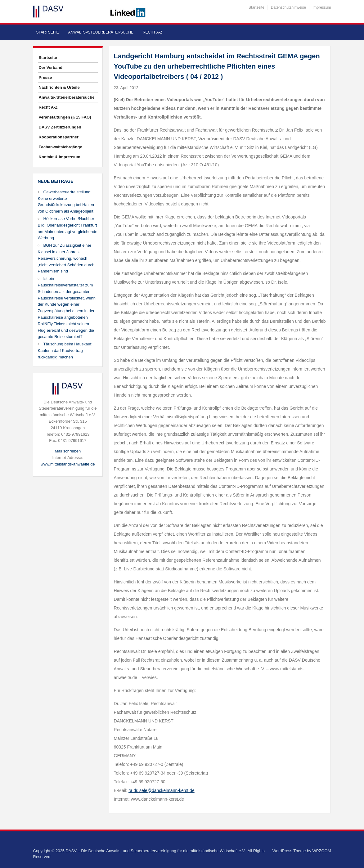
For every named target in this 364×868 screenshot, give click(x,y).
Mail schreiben (68, 451)
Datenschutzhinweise (288, 7)
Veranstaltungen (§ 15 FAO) (65, 117)
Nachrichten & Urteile (59, 87)
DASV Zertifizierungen (60, 127)
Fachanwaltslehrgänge (61, 147)
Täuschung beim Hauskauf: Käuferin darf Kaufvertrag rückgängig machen (65, 351)
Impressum (322, 7)
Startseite (256, 7)
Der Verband (51, 67)
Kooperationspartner (59, 137)
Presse (45, 77)
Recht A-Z (153, 32)
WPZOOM (322, 851)
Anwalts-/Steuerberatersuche (101, 32)
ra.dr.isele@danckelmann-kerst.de (162, 790)
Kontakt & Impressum (60, 157)
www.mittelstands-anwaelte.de (68, 464)
